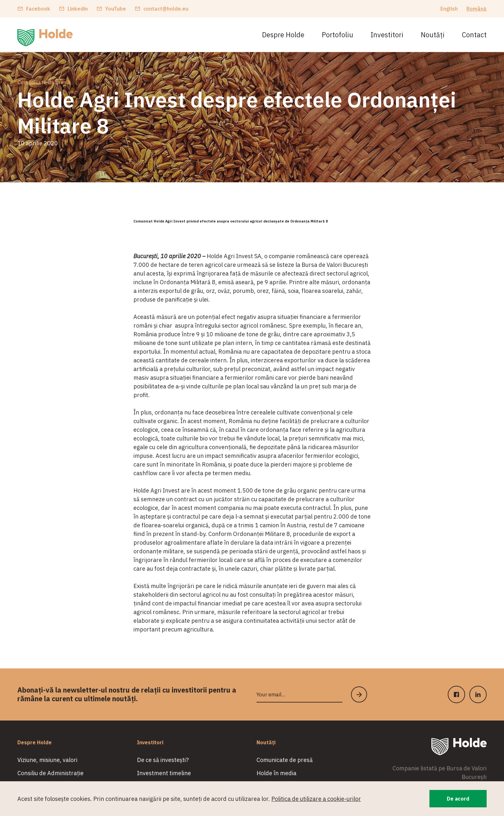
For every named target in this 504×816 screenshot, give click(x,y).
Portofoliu (337, 35)
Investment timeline (164, 773)
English (449, 9)
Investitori (387, 35)
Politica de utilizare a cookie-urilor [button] (316, 799)
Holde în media (276, 773)
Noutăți (433, 35)
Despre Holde (283, 35)
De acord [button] (458, 799)
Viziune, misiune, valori (47, 760)
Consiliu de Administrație (50, 773)
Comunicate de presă (44, 82)
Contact (474, 35)
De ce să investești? (163, 760)
